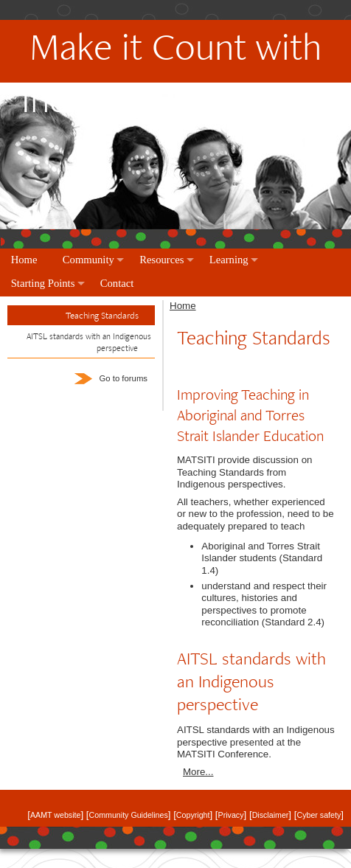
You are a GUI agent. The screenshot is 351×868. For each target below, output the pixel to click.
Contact (117, 283)
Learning (229, 260)
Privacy (231, 815)
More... (198, 772)
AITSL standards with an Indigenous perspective (89, 342)
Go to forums (111, 378)
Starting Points (43, 283)
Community (88, 260)
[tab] (81, 343)
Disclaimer (271, 815)
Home (24, 260)
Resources (161, 260)
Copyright (193, 815)
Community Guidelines (129, 815)
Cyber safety (319, 815)
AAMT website (56, 815)
